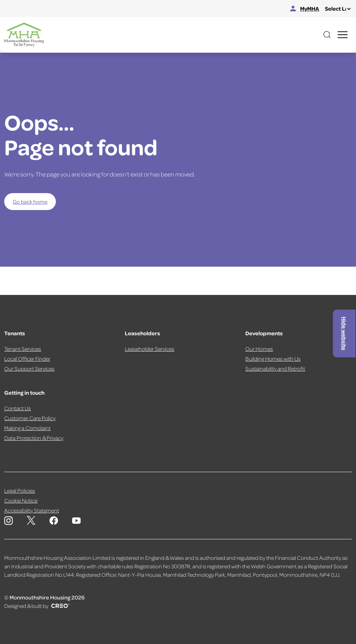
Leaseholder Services (150, 349)
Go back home (30, 202)
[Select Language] (338, 9)
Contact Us (17, 408)
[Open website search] (327, 35)
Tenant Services (23, 349)
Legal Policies (20, 491)
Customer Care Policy (30, 418)
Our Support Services (29, 369)
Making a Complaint (27, 428)
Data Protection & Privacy (34, 438)
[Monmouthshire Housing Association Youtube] (76, 521)
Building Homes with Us (273, 359)
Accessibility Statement (32, 510)
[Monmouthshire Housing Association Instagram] (8, 521)
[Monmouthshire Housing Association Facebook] (54, 521)
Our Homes (259, 349)
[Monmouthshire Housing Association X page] (31, 520)
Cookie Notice (21, 500)
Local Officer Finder (27, 359)
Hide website (344, 333)
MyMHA (305, 8)
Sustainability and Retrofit (275, 369)
